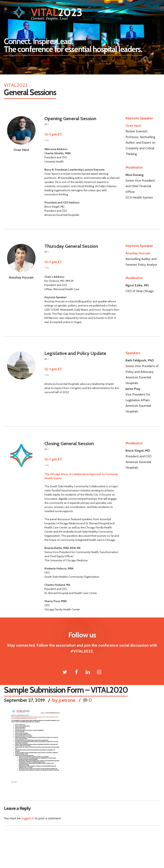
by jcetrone (64, 700)
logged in (28, 818)
